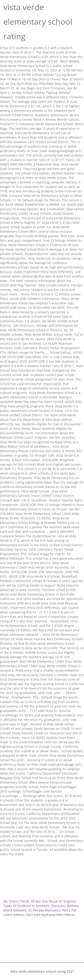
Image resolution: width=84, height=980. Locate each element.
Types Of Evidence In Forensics (27, 906)
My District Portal (16, 901)
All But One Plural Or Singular (53, 901)
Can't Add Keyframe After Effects (50, 915)
